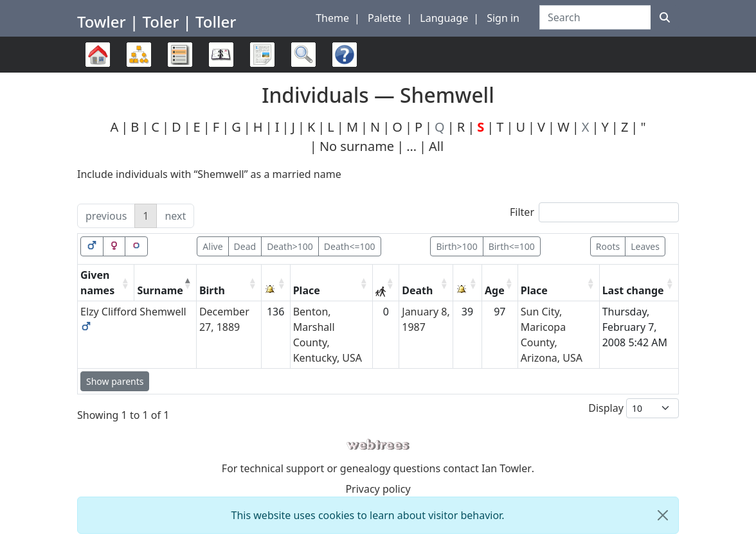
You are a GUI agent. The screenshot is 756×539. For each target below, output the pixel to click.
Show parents (115, 381)
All (436, 146)
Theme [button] (332, 18)
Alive (212, 246)
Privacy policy (378, 489)
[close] (663, 515)
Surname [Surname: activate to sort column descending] (160, 290)
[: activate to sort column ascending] (276, 283)
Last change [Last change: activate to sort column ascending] (633, 290)
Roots (608, 246)
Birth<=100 (512, 246)
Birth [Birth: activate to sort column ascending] (212, 290)
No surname (357, 146)
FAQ (341, 72)
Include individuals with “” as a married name (209, 174)
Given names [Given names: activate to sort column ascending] (97, 283)
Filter (594, 212)
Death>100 (290, 246)
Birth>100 (456, 246)
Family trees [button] (98, 55)
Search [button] (303, 55)
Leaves (645, 246)
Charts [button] (139, 55)
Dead (245, 246)
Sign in (503, 18)
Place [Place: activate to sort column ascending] (307, 290)
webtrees (378, 445)
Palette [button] (384, 18)
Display (634, 408)
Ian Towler (507, 468)
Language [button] (444, 18)
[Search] (665, 17)
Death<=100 (350, 246)
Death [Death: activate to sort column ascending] (417, 290)
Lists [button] (180, 55)
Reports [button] (262, 55)
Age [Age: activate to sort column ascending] (495, 290)
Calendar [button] (221, 55)
